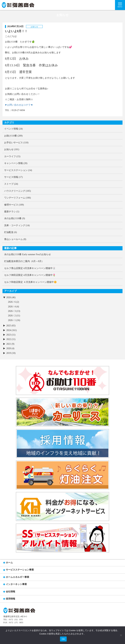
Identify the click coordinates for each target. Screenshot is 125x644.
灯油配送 (9, 232)
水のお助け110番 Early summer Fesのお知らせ (27, 254)
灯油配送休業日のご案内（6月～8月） (24, 261)
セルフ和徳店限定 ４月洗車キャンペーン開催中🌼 (30, 282)
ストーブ (9, 184)
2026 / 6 (12, 302)
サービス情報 (11, 177)
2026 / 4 (12, 307)
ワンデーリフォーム (15, 198)
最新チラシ (10, 212)
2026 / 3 (12, 311)
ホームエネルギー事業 (17, 577)
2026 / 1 (12, 320)
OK (63, 639)
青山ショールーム (13, 239)
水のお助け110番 (13, 218)
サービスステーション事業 (20, 570)
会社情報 (10, 592)
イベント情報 (11, 129)
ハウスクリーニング (15, 191)
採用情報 (10, 599)
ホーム (9, 563)
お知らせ (9, 149)
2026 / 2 (12, 316)
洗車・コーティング (15, 225)
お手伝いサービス (13, 143)
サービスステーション (16, 170)
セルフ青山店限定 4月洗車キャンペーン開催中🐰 (30, 268)
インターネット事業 (16, 584)
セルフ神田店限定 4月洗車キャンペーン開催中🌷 (30, 275)
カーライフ (10, 156)
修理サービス (11, 205)
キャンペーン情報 (13, 163)
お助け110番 (10, 136)
